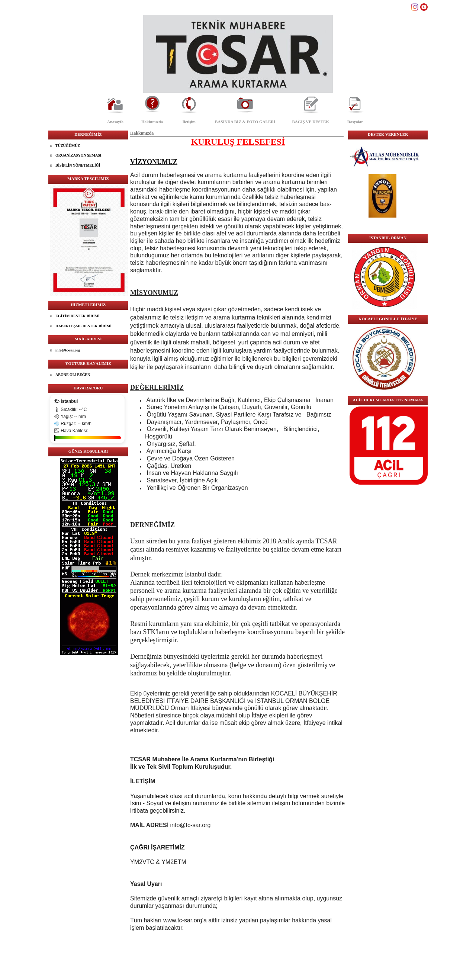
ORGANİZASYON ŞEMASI (78, 155)
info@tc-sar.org (68, 350)
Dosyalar (355, 122)
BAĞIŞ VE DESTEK (311, 122)
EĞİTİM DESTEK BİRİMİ (78, 316)
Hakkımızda (152, 122)
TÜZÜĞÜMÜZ (68, 146)
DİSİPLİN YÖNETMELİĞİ (78, 165)
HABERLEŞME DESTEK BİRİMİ (83, 326)
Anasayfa (115, 122)
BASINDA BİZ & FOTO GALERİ (245, 122)
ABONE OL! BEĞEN (73, 375)
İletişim (189, 122)
